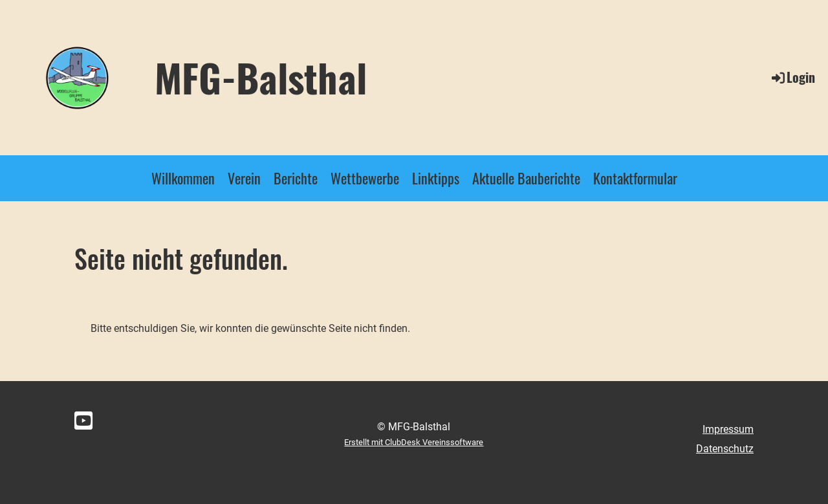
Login (792, 77)
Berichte (296, 178)
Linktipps (436, 178)
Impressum (728, 429)
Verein (244, 178)
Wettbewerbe (365, 178)
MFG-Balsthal (261, 77)
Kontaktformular (635, 178)
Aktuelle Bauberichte (526, 178)
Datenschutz (725, 449)
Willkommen (183, 178)
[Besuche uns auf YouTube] (83, 421)
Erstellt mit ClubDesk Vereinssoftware (414, 442)
